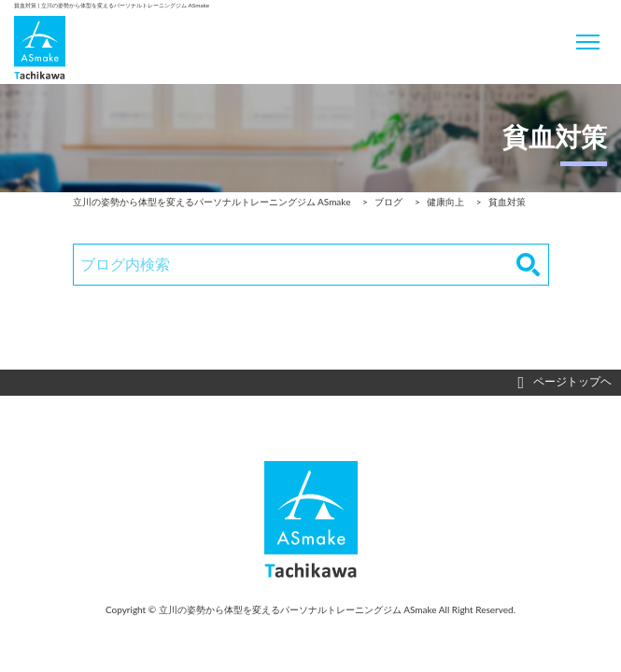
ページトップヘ (565, 383)
